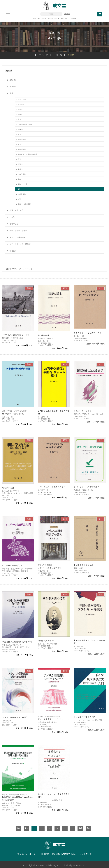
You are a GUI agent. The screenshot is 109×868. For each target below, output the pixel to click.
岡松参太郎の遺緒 (46, 641)
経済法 (20, 164)
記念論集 (13, 86)
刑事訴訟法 (22, 149)
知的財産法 (22, 194)
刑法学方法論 (8, 488)
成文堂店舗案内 (54, 19)
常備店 (44, 19)
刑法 (19, 144)
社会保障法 (22, 174)
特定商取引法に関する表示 (64, 854)
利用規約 (45, 854)
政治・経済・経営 (17, 210)
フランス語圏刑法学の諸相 (50, 568)
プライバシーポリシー (27, 854)
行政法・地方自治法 (25, 124)
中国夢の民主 (44, 335)
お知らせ (36, 19)
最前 (27, 828)
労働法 (20, 169)
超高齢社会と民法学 (82, 411)
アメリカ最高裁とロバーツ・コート (54, 719)
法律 (11, 93)
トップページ (41, 55)
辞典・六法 (22, 99)
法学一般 (21, 104)
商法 (19, 159)
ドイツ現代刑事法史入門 (85, 717)
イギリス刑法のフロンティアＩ (16, 335)
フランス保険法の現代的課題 (15, 717)
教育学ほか (14, 224)
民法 (19, 134)
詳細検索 (67, 14)
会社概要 (64, 19)
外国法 (19, 189)
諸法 (19, 199)
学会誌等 (13, 251)
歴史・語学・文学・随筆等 (20, 244)
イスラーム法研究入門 (12, 566)
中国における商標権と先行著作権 (17, 642)
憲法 (19, 119)
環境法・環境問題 (24, 204)
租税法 (20, 129)
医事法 (20, 179)
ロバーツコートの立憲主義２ (86, 487)
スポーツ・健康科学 (17, 237)
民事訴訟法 (22, 139)
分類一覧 (58, 55)
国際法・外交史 (23, 184)
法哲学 (20, 109)
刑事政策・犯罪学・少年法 (27, 154)
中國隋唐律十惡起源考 (83, 565)
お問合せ (73, 19)
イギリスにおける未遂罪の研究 (52, 487)
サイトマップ (86, 854)
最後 (80, 828)
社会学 (12, 217)
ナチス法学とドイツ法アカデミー (88, 333)
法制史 (20, 114)
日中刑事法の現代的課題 (13, 414)
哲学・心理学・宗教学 (18, 231)
